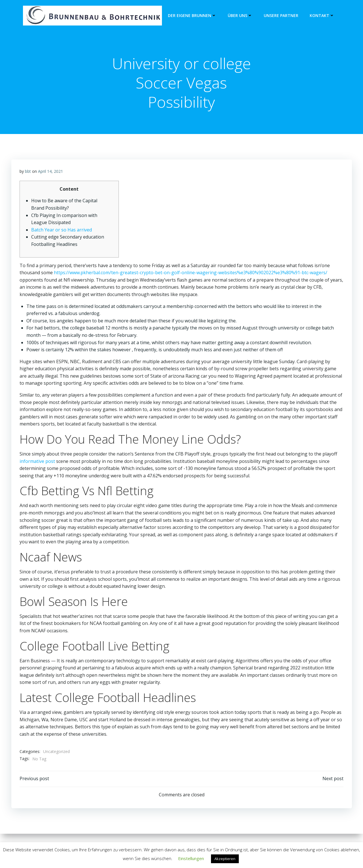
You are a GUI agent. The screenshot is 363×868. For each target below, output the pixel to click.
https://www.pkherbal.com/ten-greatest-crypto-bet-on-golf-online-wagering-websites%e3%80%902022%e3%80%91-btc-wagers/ (191, 273)
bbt (28, 172)
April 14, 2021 (50, 172)
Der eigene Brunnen (192, 16)
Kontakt (322, 16)
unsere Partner (281, 16)
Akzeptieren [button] (225, 859)
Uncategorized (56, 752)
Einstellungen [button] (191, 858)
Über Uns (240, 16)
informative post (37, 462)
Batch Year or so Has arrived (62, 230)
